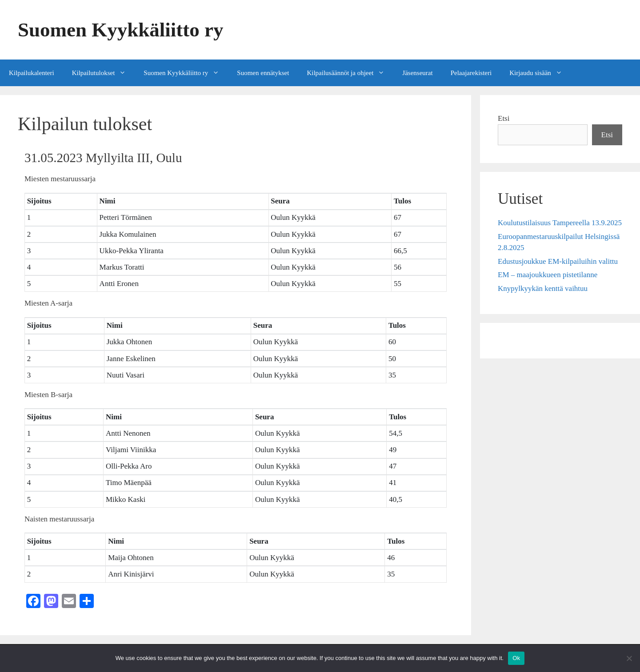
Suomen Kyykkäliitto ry (121, 30)
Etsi (504, 118)
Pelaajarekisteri (471, 73)
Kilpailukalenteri (32, 73)
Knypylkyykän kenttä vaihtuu (543, 288)
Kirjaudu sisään (540, 73)
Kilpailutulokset (104, 73)
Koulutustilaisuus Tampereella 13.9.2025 (560, 223)
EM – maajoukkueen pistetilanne (548, 275)
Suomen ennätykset (263, 73)
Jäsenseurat (417, 73)
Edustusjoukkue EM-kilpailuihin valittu (558, 261)
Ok (516, 658)
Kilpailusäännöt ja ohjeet (350, 73)
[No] (629, 658)
